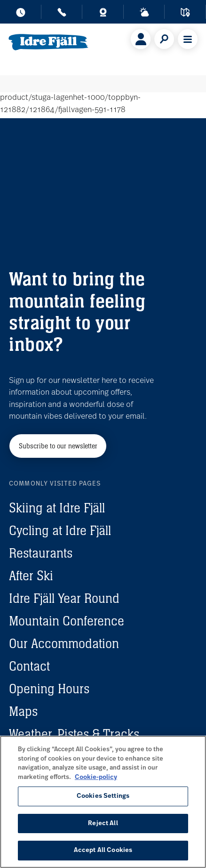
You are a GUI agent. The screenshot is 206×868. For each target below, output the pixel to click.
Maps (23, 711)
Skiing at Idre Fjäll (57, 508)
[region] (103, 802)
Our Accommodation (64, 643)
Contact (29, 666)
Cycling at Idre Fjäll (60, 530)
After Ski (31, 576)
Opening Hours (49, 689)
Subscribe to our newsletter (58, 446)
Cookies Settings (103, 796)
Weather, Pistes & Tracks (74, 734)
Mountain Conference (67, 621)
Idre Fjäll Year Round (64, 598)
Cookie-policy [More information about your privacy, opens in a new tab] (96, 777)
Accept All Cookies (103, 850)
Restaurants (41, 553)
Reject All (103, 823)
